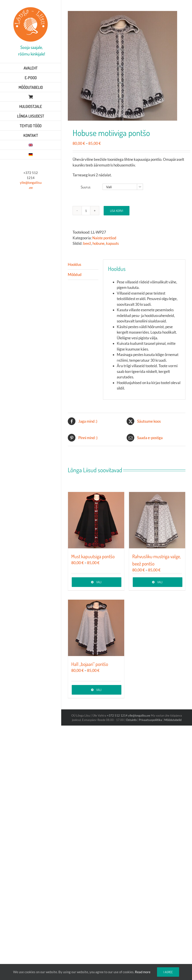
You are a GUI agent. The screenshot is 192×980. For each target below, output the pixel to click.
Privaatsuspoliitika (150, 720)
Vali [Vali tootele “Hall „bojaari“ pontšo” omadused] (99, 690)
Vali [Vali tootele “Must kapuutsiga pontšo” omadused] (99, 582)
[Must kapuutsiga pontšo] (96, 520)
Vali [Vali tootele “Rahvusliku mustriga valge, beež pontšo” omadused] (160, 582)
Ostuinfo (131, 720)
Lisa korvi (117, 211)
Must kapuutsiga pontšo (93, 556)
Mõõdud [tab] (75, 275)
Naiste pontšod (104, 238)
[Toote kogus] (86, 211)
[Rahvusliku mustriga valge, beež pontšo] (157, 520)
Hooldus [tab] (74, 264)
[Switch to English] (31, 145)
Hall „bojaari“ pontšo (90, 664)
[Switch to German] (31, 155)
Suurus (86, 187)
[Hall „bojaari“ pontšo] (96, 628)
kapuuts (112, 243)
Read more (143, 972)
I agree (168, 972)
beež (87, 243)
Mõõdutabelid (173, 720)
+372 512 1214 (118, 715)
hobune (99, 243)
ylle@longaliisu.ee (139, 715)
